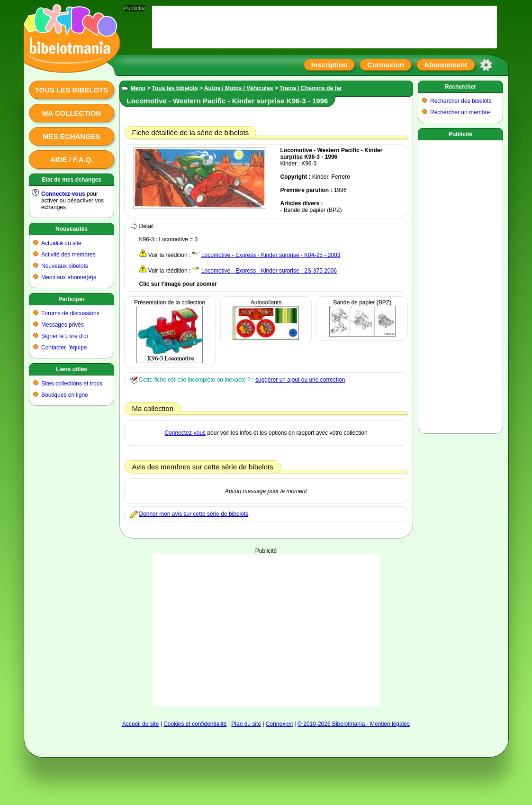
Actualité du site (61, 243)
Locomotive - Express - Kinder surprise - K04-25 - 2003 (271, 255)
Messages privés (63, 325)
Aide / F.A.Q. (72, 160)
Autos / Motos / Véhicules (239, 88)
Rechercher (460, 87)
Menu (138, 88)
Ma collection (72, 113)
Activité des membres (68, 255)
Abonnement (446, 65)
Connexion (386, 65)
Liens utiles (72, 369)
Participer (71, 299)
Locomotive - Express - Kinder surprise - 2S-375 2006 (269, 271)
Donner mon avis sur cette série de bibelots (194, 514)
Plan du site (246, 724)
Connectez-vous (63, 194)
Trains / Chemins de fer (311, 88)
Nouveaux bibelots (65, 266)
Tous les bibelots (72, 90)
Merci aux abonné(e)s (69, 277)
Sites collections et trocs (72, 384)
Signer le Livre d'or (65, 336)
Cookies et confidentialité (195, 724)
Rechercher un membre (460, 112)
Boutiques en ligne (65, 395)
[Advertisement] (266, 630)
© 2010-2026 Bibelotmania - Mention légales (354, 724)
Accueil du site (140, 724)
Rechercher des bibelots (461, 101)
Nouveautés (72, 229)
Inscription (329, 65)
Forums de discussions (70, 313)
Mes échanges (72, 136)
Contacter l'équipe (64, 348)
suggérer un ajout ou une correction (300, 380)
